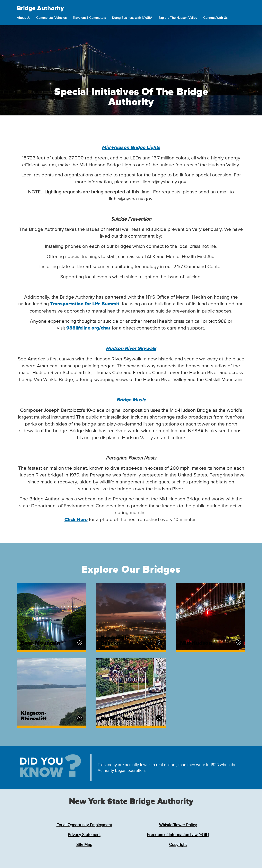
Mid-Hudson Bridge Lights (131, 148)
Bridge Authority (40, 8)
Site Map (84, 845)
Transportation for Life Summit (85, 304)
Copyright (178, 845)
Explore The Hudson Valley (178, 18)
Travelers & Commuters (89, 18)
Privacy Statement (84, 835)
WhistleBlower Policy (178, 825)
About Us (23, 18)
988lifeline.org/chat (88, 328)
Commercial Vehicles (51, 18)
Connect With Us (215, 18)
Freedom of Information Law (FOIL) (178, 835)
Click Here (76, 520)
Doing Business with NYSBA (132, 18)
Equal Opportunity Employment (84, 825)
